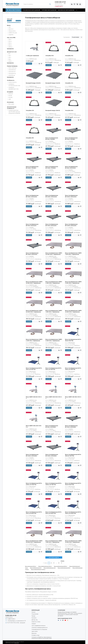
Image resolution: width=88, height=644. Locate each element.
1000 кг (10, 47)
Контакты (34, 618)
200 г (10, 57)
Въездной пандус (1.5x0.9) (53, 110)
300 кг (10, 41)
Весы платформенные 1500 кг (61, 566)
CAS (10, 27)
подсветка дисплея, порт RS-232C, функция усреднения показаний (14, 112)
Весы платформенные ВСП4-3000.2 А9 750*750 (54, 484)
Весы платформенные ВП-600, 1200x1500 (52, 426)
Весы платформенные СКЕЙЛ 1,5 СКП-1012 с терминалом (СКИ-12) (73, 311)
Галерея (34, 624)
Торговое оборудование (49, 10)
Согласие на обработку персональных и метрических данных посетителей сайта (42, 638)
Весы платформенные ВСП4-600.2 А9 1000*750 (54, 513)
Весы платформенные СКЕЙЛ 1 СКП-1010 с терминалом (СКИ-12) (73, 254)
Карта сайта (35, 631)
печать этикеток (13, 82)
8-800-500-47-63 (60, 2)
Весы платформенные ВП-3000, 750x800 (52, 167)
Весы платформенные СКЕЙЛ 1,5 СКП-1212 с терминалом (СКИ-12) (73, 542)
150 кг (10, 39)
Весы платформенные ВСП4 (64, 568)
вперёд (62, 562)
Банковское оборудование (66, 10)
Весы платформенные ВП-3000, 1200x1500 (52, 455)
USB (10, 99)
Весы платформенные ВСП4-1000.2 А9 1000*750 (73, 513)
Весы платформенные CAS (50, 568)
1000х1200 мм (12, 72)
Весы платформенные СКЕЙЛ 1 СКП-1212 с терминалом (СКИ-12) (54, 542)
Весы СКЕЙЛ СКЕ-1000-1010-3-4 (54, 398)
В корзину (29, 64)
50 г (9, 54)
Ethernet (11, 94)
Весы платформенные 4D (36, 568)
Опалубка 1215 (30, 110)
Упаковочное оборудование (31, 10)
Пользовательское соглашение (39, 629)
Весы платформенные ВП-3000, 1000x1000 (71, 196)
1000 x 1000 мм (12, 68)
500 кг (10, 43)
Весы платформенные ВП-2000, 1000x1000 (52, 196)
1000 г (10, 61)
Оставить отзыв (35, 635)
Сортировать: (67, 37)
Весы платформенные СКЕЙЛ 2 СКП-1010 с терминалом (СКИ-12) (54, 283)
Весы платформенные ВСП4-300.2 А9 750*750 (34, 369)
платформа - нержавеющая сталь (14, 88)
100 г (10, 56)
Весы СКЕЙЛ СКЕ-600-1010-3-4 (34, 398)
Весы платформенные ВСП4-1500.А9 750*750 (73, 455)
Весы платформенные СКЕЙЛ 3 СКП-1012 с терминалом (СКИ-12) (54, 340)
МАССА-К (11, 29)
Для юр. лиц (35, 620)
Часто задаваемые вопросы (38, 626)
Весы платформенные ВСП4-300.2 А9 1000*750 (34, 513)
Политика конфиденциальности (40, 628)
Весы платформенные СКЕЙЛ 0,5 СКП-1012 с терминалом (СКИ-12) (34, 311)
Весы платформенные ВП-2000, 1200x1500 (32, 455)
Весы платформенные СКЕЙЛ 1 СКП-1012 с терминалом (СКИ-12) (54, 311)
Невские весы (12, 31)
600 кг (10, 45)
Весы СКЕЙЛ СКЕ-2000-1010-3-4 (34, 426)
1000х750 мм (12, 75)
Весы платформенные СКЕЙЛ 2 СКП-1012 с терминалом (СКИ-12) (34, 340)
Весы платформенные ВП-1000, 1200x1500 (71, 426)
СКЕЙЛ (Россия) (13, 33)
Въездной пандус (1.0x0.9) (33, 83)
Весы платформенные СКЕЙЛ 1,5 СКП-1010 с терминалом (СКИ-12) (34, 283)
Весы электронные (13, 10)
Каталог (34, 612)
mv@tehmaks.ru (11, 619)
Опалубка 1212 (69, 83)
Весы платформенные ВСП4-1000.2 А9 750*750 (73, 369)
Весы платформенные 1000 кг (45, 566)
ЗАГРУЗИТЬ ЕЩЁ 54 (54, 557)
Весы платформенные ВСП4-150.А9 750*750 (73, 340)
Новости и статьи (36, 622)
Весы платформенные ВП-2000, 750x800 (32, 167)
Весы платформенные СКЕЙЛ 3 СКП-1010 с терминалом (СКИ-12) (73, 283)
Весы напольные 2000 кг (31, 566)
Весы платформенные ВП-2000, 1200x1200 (71, 225)
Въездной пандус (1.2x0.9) (53, 83)
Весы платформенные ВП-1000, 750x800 (71, 139)
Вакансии (34, 633)
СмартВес (11, 35)
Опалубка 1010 (50, 56)
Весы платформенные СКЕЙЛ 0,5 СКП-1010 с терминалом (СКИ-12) (54, 254)
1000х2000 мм (12, 74)
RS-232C (11, 97)
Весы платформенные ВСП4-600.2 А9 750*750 (54, 369)
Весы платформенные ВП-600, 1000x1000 (71, 167)
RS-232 (10, 96)
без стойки (11, 104)
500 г (10, 59)
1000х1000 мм (12, 70)
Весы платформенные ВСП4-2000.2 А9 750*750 (34, 484)
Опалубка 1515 (30, 138)
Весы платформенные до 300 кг (38, 569)
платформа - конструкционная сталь (14, 85)
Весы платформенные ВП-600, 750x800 (52, 139)
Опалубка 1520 (69, 110)
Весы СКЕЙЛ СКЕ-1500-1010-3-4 (73, 398)
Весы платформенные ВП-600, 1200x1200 (32, 225)
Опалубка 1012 (69, 56)
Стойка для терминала (32, 56)
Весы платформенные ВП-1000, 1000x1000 (32, 196)
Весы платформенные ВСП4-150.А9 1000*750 (73, 484)
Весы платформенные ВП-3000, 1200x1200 (32, 254)
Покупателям (35, 614)
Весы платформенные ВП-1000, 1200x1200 (52, 225)
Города (33, 616)
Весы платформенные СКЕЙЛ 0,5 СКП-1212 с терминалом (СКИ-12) (34, 542)
